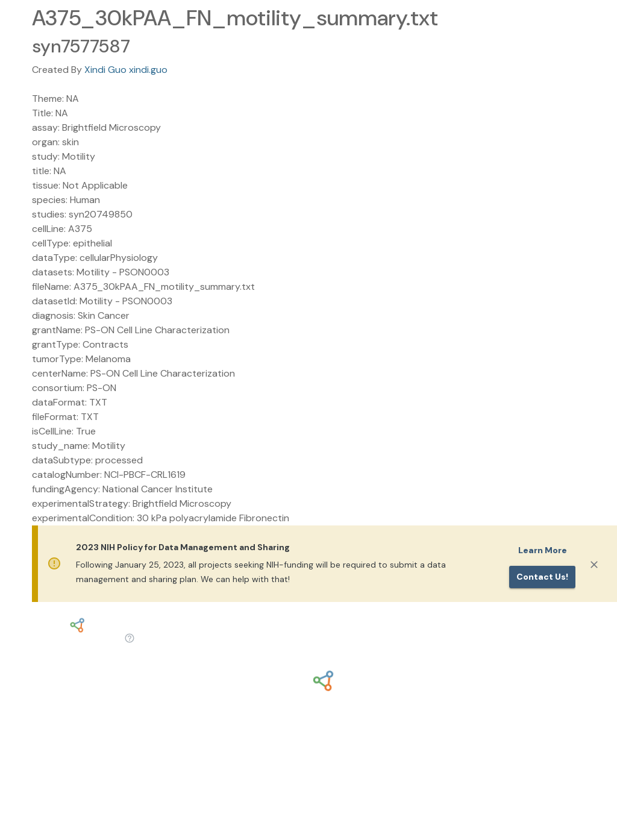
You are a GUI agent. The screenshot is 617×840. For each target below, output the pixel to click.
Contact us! (542, 577)
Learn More (543, 550)
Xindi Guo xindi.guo (126, 70)
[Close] (594, 565)
